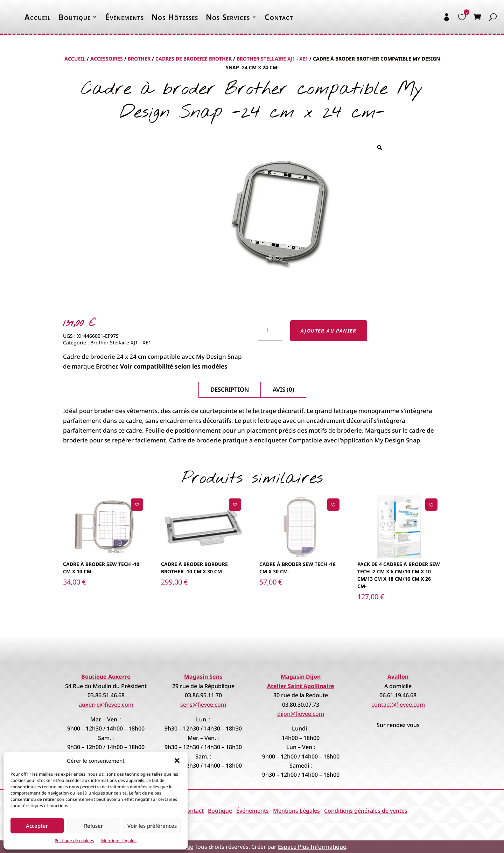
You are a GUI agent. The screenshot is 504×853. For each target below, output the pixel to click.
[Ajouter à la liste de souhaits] (137, 505)
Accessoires (107, 59)
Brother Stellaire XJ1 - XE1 (272, 59)
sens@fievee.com (203, 705)
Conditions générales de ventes (366, 811)
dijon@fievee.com (301, 714)
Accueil (38, 17)
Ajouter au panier (329, 331)
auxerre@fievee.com (106, 705)
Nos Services (228, 17)
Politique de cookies (74, 841)
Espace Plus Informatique (312, 847)
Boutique (75, 17)
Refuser (93, 826)
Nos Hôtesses (175, 17)
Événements (253, 811)
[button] (177, 761)
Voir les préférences (152, 826)
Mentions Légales (119, 841)
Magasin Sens (203, 677)
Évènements (125, 17)
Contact (279, 17)
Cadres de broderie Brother (194, 59)
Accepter (37, 826)
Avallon (398, 677)
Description (230, 389)
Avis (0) (283, 389)
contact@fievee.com (398, 705)
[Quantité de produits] (270, 331)
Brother (139, 59)
